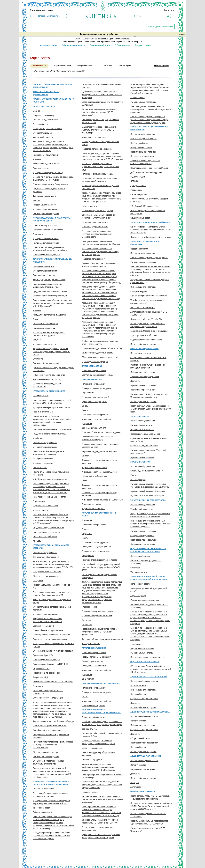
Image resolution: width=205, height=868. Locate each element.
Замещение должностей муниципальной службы (149, 590)
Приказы (86, 529)
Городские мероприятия (141, 147)
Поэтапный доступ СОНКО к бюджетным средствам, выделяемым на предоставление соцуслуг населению (102, 785)
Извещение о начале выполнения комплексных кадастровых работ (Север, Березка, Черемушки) (100, 252)
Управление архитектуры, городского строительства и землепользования (51, 783)
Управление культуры (92, 379)
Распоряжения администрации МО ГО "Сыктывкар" (148, 830)
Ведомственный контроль (93, 509)
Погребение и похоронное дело (47, 673)
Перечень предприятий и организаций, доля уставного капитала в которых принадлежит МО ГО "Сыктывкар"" (53, 303)
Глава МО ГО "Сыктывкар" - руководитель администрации (52, 86)
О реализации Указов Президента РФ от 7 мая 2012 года (150, 440)
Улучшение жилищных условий (145, 377)
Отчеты (85, 406)
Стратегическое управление (46, 506)
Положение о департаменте (46, 120)
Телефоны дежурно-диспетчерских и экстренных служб (147, 302)
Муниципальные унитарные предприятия (52, 407)
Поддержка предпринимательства (48, 528)
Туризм (85, 481)
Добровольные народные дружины (146, 172)
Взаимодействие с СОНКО (94, 428)
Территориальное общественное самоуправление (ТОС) (145, 162)
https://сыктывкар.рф (132, 42)
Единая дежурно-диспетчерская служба (149, 296)
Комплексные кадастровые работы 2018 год (102, 348)
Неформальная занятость (45, 205)
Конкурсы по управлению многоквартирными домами (53, 645)
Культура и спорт (138, 186)
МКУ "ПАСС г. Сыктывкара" (143, 308)
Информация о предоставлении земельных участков (101, 86)
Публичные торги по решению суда (49, 375)
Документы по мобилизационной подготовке (151, 237)
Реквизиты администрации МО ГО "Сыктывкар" (146, 562)
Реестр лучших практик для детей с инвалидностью (98, 829)
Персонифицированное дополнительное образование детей (100, 446)
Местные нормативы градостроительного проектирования (100, 121)
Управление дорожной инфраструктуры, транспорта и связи (52, 219)
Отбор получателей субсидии (46, 660)
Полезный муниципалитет (142, 156)
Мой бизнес (38, 438)
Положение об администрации (144, 681)
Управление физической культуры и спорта (99, 514)
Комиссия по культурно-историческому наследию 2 (99, 494)
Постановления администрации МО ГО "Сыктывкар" (148, 815)
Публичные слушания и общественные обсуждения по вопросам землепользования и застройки (102, 95)
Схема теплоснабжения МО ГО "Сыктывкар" (53, 682)
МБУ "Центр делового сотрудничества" (51, 479)
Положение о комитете (43, 266)
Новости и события (139, 143)
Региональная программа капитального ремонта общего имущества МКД (51, 594)
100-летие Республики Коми (94, 476)
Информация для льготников (95, 222)
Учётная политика (90, 206)
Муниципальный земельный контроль (148, 491)
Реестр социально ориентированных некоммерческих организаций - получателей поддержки (150, 109)
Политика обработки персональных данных (101, 432)
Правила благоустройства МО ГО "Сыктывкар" (48, 692)
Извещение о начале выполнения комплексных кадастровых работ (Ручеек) (101, 243)
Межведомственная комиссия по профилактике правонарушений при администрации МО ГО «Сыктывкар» (99, 767)
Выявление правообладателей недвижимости (47, 385)
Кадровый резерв (138, 596)
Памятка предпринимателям (95, 227)
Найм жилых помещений (44, 328)
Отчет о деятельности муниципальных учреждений (99, 576)
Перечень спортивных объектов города (99, 560)
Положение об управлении (45, 443)
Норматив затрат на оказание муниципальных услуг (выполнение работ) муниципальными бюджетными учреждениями (52, 421)
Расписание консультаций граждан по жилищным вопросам (148, 366)
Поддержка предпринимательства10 (49, 434)
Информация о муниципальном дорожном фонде (52, 601)
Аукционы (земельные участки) (47, 379)
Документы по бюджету (43, 115)
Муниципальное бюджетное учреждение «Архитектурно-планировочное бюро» (51, 802)
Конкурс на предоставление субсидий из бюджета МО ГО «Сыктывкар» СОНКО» (100, 821)
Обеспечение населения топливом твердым (53, 651)
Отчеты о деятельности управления (147, 471)
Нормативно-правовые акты (143, 390)
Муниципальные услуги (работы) (48, 173)
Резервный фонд (40, 124)
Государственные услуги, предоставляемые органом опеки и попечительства (150, 515)
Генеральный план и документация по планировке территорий (50, 795)
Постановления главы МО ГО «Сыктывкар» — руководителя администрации (150, 797)
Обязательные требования (45, 537)
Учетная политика (139, 572)
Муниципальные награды (142, 653)
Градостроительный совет (93, 259)
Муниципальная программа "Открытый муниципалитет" (148, 452)
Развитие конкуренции (43, 412)
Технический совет (41, 808)
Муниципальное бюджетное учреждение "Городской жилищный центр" (149, 396)
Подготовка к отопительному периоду (50, 639)
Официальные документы (93, 706)
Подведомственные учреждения (96, 388)
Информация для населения (143, 287)
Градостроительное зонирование (97, 149)
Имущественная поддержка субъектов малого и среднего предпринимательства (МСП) (52, 352)
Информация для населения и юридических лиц (53, 586)
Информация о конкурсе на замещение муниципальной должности (100, 180)
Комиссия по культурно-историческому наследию (99, 462)
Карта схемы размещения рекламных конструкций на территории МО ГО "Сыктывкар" (99, 112)
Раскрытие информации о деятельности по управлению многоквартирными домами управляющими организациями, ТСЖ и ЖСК (53, 564)
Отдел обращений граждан (41, 10)
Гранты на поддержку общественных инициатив (98, 754)
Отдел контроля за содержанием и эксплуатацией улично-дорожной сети (50, 249)
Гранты (85, 410)
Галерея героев (138, 98)
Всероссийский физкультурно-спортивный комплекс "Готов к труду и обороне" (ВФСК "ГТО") (101, 567)
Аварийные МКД (40, 677)
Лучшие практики (41, 396)
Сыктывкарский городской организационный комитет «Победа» (102, 735)
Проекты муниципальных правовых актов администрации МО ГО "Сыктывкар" (149, 822)
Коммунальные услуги (43, 463)
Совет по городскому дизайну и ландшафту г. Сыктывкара (102, 103)
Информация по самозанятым (47, 532)
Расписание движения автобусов (48, 230)
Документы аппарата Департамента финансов (49, 190)
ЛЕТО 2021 (135, 181)
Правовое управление (92, 366)
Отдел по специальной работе (145, 662)
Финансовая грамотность (44, 196)
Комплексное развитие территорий (98, 211)
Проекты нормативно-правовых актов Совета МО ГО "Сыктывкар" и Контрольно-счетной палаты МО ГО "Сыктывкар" (151, 806)
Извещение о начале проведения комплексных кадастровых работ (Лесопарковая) (97, 234)
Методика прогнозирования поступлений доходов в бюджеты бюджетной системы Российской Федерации (51, 836)
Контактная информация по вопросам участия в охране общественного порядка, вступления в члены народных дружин (150, 120)
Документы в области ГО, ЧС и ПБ (146, 319)
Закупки (36, 200)
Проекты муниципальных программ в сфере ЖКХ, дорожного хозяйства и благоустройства (53, 745)
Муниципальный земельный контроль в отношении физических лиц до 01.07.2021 (150, 485)
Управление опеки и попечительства (148, 500)
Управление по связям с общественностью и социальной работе (101, 711)
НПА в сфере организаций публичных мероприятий (148, 212)
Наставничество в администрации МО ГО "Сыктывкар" (149, 606)
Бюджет (36, 111)
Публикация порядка (42, 812)
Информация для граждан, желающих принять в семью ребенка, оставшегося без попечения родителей (150, 524)
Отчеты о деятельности (92, 661)
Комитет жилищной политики (144, 349)
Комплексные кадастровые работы (98, 353)
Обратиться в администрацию (144, 446)
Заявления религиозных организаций (50, 296)
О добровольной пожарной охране (146, 340)
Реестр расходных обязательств (47, 129)
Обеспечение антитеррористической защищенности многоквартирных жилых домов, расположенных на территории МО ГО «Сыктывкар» (52, 773)
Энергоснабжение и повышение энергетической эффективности (47, 620)
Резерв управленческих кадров (145, 600)
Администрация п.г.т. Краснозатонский (149, 677)
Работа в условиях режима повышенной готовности (51, 473)
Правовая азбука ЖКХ (43, 655)
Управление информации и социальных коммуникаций (149, 128)
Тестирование (137, 644)
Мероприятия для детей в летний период (100, 451)
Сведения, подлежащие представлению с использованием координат (101, 265)
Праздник (135, 783)
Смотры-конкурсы (138, 291)
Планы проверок (89, 607)
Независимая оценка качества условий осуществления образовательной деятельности (99, 632)
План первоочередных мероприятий (49, 497)
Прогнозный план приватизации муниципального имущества (47, 286)
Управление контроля (141, 462)
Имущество (87, 534)
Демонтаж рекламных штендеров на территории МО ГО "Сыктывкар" (98, 216)
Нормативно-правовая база (94, 468)
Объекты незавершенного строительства (100, 357)
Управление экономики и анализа (49, 391)
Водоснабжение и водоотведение (48, 630)
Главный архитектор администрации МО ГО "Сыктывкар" (53, 100)
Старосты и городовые (92, 760)
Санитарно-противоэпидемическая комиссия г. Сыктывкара (102, 776)
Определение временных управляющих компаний (51, 736)
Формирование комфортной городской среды (53, 721)
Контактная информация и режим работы (149, 258)
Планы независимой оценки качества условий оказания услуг (99, 438)
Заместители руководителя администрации (46, 93)
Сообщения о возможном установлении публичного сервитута (100, 343)
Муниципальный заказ (43, 459)
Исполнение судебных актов (46, 164)
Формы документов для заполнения (49, 280)
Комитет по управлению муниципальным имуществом (52, 261)
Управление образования (94, 648)
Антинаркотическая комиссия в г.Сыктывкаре (102, 500)
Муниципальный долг (43, 133)
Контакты (37, 159)
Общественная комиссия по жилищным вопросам (148, 359)
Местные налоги (40, 510)
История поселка (138, 685)
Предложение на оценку (44, 275)
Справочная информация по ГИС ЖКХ (50, 664)
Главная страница (162, 66)
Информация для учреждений (95, 397)
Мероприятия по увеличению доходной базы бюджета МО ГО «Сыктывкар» (53, 178)
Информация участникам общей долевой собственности (100, 187)
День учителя (88, 679)
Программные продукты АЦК (46, 155)
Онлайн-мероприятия (91, 504)
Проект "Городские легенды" (143, 152)
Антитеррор (136, 787)
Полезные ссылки (41, 168)
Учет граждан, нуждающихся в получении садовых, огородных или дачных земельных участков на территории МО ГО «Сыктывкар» (102, 156)
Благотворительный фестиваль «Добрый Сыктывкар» (149, 200)
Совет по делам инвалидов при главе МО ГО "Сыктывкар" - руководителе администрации (102, 723)
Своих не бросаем (139, 194)
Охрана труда (39, 501)
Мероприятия (88, 393)
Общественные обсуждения (46, 752)
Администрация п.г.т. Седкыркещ (146, 756)
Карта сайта (169, 10)
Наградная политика (91, 644)
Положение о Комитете (141, 353)
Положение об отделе (140, 556)
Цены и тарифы (40, 468)
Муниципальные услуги (141, 425)
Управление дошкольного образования (101, 683)
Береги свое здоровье (92, 748)
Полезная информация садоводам (97, 174)
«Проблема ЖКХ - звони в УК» (144, 206)
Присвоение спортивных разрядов (97, 611)
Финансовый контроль (43, 137)
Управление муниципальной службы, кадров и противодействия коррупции (149, 578)
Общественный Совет (140, 738)
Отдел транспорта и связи (45, 225)
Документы (38, 340)
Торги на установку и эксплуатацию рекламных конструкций (49, 334)
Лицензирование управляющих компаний (52, 635)
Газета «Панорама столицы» (143, 139)
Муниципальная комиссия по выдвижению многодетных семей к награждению (101, 836)
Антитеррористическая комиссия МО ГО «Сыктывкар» (149, 313)
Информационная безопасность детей (99, 472)
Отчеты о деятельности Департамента (50, 184)
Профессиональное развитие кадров (147, 657)
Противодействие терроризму (144, 743)
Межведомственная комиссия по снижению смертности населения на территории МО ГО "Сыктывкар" (102, 799)
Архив (36, 319)
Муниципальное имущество (45, 344)
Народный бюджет (90, 792)
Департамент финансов (44, 107)
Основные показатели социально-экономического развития (48, 453)
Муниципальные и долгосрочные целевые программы (52, 608)
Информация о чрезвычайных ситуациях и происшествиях (150, 281)
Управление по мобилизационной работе (150, 222)
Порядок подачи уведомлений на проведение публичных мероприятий (99, 742)
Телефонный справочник (49, 16)
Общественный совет (140, 218)
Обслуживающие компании (45, 576)
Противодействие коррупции (46, 214)
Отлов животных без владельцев (48, 698)
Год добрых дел (138, 177)
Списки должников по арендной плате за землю (100, 143)
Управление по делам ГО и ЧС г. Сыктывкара (145, 243)
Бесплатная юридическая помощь (97, 375)
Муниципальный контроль (142, 430)
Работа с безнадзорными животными (50, 726)
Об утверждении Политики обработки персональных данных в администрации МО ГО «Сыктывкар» (151, 230)
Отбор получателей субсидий (46, 255)
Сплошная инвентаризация (45, 324)
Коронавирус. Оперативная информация (149, 331)
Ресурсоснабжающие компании (47, 572)
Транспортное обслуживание (46, 557)
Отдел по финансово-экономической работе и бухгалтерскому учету (148, 550)
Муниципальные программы (46, 209)
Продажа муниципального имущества (50, 291)
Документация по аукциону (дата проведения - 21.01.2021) (53, 369)
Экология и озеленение (43, 626)
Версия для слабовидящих (161, 27)
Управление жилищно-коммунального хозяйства (51, 547)
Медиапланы (136, 190)
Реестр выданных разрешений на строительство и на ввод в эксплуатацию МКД (100, 167)
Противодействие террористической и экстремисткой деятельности (148, 325)
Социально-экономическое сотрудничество (52, 429)
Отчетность (38, 234)
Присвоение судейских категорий (97, 616)
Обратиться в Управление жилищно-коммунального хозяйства (49, 762)
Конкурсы (37, 541)
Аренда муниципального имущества (49, 315)
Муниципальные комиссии (45, 271)
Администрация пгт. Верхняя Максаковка (150, 712)
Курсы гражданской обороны (143, 335)
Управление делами (140, 416)
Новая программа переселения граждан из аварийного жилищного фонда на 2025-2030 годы (151, 409)
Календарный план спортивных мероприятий (102, 639)
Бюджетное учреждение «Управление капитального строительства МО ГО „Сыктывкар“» (99, 130)
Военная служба (89, 729)
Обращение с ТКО (41, 669)
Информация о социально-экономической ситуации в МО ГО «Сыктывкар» (52, 402)
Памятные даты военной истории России (149, 168)
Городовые (38, 581)
